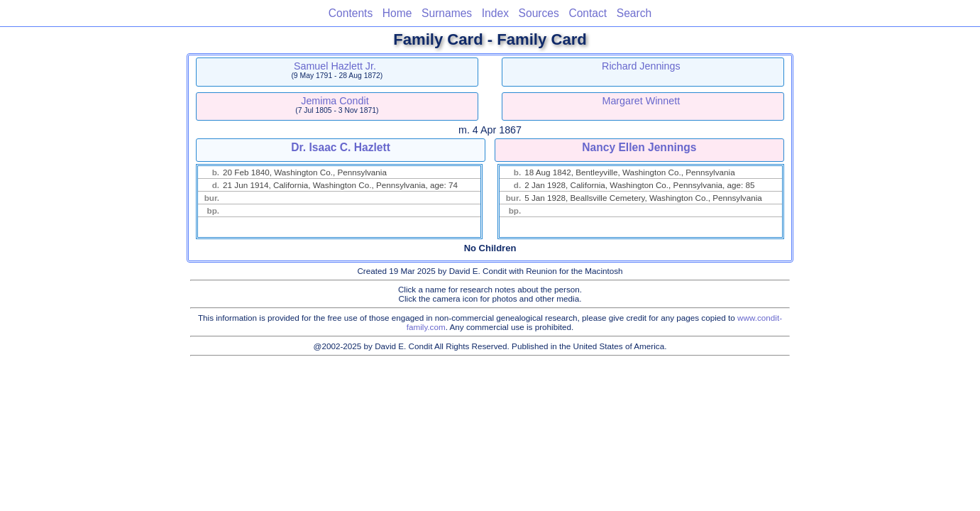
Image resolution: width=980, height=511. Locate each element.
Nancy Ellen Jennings (639, 147)
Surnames (447, 13)
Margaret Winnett (642, 101)
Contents (351, 13)
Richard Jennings (641, 66)
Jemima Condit (335, 101)
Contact (588, 13)
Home (397, 13)
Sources (539, 13)
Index (495, 13)
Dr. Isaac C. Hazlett (341, 147)
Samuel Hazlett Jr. (335, 66)
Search (634, 13)
